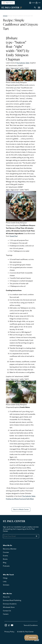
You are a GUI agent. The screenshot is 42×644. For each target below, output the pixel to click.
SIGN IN (32, 3)
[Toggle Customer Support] (31, 637)
